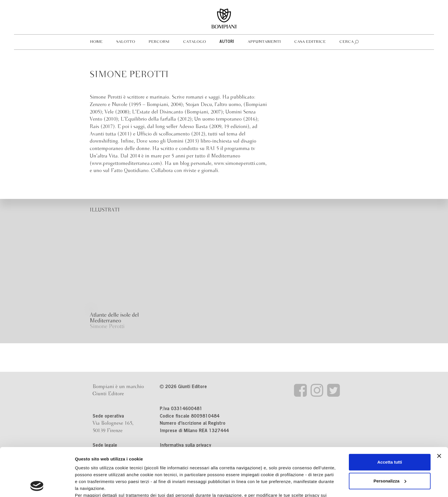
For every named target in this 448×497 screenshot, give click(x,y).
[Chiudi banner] (439, 411)
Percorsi (159, 42)
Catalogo (195, 42)
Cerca (347, 42)
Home (96, 42)
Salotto (126, 42)
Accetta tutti (390, 417)
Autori (227, 42)
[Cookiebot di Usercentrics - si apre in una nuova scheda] (37, 486)
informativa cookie (182, 457)
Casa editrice (310, 42)
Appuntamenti (264, 42)
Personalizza (390, 436)
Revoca (295, 471)
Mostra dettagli (90, 486)
